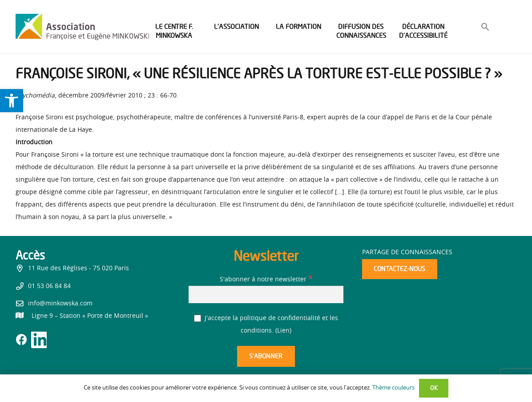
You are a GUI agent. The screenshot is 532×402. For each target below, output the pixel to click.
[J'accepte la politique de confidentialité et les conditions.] (198, 319)
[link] (12, 101)
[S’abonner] (266, 356)
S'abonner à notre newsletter (266, 280)
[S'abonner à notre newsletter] (266, 294)
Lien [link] (283, 331)
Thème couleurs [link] (393, 388)
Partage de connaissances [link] (407, 252)
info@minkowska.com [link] (60, 304)
